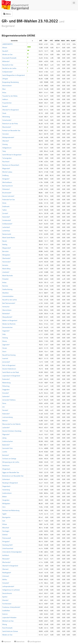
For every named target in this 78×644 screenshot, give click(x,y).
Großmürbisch (7, 493)
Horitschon (6, 307)
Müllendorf (6, 61)
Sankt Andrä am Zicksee (10, 631)
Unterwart (6, 576)
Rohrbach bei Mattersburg (11, 510)
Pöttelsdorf (6, 189)
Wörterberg (6, 117)
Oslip (4, 334)
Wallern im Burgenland (10, 320)
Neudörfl (5, 51)
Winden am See (7, 54)
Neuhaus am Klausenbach (11, 165)
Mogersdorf (6, 168)
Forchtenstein (7, 604)
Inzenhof (5, 358)
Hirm (4, 507)
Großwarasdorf (7, 224)
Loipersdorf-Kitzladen (9, 617)
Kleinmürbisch (7, 86)
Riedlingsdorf (7, 573)
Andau (4, 282)
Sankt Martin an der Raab (11, 372)
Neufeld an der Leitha (9, 68)
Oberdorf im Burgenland (10, 566)
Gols (4, 521)
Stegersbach (6, 486)
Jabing (4, 438)
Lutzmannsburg (7, 417)
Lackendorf (6, 427)
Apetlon (5, 597)
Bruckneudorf (7, 193)
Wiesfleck (5, 293)
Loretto (5, 452)
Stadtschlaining (7, 289)
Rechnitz (5, 286)
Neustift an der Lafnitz (10, 300)
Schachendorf (7, 120)
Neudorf (5, 106)
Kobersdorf (6, 414)
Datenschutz (19, 641)
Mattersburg (6, 383)
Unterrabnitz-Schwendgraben (12, 552)
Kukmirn (5, 614)
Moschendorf (7, 127)
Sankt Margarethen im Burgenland (14, 75)
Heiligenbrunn (7, 148)
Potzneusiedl (7, 538)
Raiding (5, 244)
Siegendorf (6, 331)
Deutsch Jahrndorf (8, 196)
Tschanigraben (7, 158)
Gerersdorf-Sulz (7, 448)
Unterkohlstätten (8, 296)
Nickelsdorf (6, 313)
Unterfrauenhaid (8, 548)
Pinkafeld (5, 279)
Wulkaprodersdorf (8, 137)
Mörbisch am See (8, 621)
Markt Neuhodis (8, 275)
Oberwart (5, 569)
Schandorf (6, 583)
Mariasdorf (6, 559)
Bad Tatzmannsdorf (9, 303)
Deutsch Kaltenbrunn (9, 369)
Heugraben (6, 500)
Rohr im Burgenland (9, 365)
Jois (3, 407)
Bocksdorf (6, 455)
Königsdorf (6, 179)
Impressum (6, 641)
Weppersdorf (7, 248)
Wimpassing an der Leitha (11, 462)
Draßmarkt (6, 206)
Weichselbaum (7, 182)
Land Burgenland (34, 641)
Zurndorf (5, 213)
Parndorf (5, 410)
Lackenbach (6, 227)
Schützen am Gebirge (9, 459)
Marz (4, 89)
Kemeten (5, 265)
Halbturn (5, 99)
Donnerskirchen (7, 327)
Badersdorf (6, 445)
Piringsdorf (6, 541)
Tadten (5, 210)
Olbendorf (6, 141)
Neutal (4, 241)
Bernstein (5, 251)
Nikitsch (5, 421)
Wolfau (5, 579)
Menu (8, 14)
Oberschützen (7, 310)
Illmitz (4, 203)
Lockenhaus (6, 231)
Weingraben (6, 255)
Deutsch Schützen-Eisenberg (12, 431)
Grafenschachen (8, 441)
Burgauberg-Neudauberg (10, 82)
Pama (4, 403)
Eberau (5, 341)
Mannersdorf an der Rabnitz (11, 424)
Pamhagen (6, 531)
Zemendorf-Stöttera (9, 400)
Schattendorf (7, 220)
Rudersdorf (6, 379)
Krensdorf (6, 393)
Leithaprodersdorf (8, 586)
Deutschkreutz (7, 593)
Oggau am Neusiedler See (11, 472)
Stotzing (5, 338)
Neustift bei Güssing (9, 355)
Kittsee (5, 524)
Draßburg (5, 175)
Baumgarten (6, 517)
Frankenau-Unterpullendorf (11, 607)
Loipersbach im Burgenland (11, 376)
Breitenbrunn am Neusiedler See (13, 476)
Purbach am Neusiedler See (11, 130)
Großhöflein (6, 611)
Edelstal (5, 535)
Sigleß (4, 514)
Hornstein (6, 134)
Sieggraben (6, 389)
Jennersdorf (6, 362)
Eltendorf (5, 600)
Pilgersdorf (6, 434)
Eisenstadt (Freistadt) (9, 58)
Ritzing (5, 624)
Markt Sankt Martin (9, 237)
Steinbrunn (6, 465)
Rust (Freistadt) (7, 628)
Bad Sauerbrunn (8, 186)
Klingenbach (6, 469)
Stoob (4, 113)
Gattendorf (6, 396)
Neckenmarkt (7, 234)
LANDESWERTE (7, 44)
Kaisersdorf (6, 217)
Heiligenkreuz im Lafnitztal (11, 590)
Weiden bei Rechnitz (9, 324)
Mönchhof (6, 528)
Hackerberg (6, 490)
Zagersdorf (6, 345)
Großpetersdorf (7, 72)
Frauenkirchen (7, 103)
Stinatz (5, 348)
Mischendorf (6, 562)
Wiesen (5, 48)
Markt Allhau (6, 269)
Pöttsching (6, 386)
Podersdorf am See (9, 199)
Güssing (5, 144)
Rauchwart (6, 162)
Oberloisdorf (6, 258)
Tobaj (4, 151)
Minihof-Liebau (7, 172)
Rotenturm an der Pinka (10, 124)
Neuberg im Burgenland (10, 483)
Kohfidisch (6, 555)
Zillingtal (5, 79)
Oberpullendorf (7, 317)
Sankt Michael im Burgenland (12, 155)
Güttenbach (6, 479)
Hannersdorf (6, 262)
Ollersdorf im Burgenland (10, 110)
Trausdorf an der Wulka (10, 96)
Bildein (5, 497)
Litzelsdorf (6, 272)
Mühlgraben (6, 503)
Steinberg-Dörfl (7, 545)
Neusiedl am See (8, 65)
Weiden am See (7, 635)
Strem (4, 351)
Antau (4, 92)
